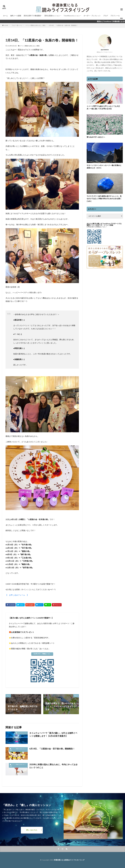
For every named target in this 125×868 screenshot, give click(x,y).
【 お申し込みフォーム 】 (17, 595)
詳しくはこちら (32, 830)
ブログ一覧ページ (17, 25)
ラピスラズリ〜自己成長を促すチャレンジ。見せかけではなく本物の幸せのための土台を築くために (104, 199)
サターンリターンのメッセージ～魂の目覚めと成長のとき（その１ (104, 167)
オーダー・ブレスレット (92, 16)
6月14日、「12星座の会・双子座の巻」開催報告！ (52, 749)
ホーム (5, 16)
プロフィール (115, 16)
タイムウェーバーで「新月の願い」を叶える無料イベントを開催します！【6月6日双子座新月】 (53, 734)
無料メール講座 (16, 16)
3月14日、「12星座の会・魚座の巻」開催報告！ (63, 25)
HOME (6, 25)
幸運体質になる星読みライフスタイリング (69, 860)
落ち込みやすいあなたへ (96, 137)
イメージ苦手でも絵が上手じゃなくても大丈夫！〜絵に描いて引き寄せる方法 (103, 107)
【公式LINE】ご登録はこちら (42, 654)
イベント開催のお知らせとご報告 (35, 25)
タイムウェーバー (22, 733)
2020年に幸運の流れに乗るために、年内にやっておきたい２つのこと (54, 766)
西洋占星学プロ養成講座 (32, 16)
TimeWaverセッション (72, 16)
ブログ (105, 16)
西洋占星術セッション (52, 16)
